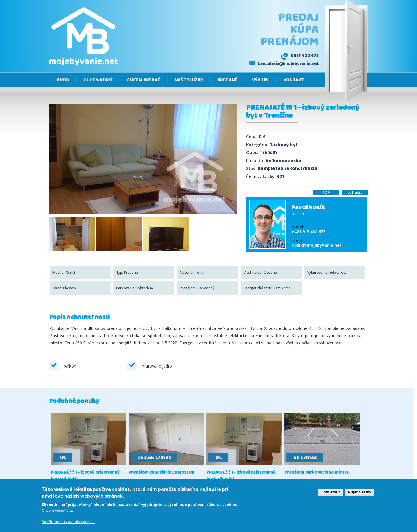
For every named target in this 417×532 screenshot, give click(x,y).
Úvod (63, 80)
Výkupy (260, 80)
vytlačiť (355, 192)
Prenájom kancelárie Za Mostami (162, 472)
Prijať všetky (360, 494)
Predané (227, 80)
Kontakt (294, 80)
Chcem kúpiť (98, 80)
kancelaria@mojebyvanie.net (288, 64)
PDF (326, 192)
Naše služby (189, 80)
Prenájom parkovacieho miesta (317, 472)
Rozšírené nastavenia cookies (68, 523)
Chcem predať (144, 80)
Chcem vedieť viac (58, 512)
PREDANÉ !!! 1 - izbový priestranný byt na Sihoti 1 (85, 476)
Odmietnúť (331, 494)
